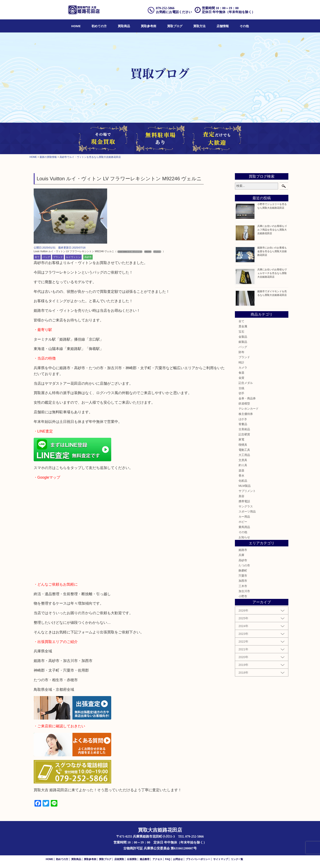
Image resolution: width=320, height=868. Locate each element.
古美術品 (244, 429)
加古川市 (244, 591)
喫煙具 (243, 445)
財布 (241, 352)
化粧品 (243, 481)
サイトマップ (221, 859)
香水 (241, 476)
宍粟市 (243, 576)
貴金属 (243, 326)
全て (37, 257)
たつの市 (244, 565)
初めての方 (99, 26)
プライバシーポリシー (198, 859)
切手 (241, 393)
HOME (76, 26)
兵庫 (241, 555)
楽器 (241, 470)
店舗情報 (223, 26)
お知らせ (244, 537)
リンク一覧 (237, 859)
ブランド (58, 257)
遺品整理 (144, 859)
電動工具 (244, 450)
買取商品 (124, 26)
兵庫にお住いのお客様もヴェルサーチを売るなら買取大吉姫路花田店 (272, 273)
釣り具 (243, 465)
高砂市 (88, 257)
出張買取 (132, 859)
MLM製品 (245, 486)
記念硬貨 (244, 434)
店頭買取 (119, 859)
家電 (241, 439)
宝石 (241, 332)
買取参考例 (148, 26)
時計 (241, 362)
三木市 (243, 586)
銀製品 (243, 342)
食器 (241, 373)
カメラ (243, 368)
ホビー (243, 522)
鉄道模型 (244, 403)
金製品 (243, 337)
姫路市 (243, 550)
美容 (241, 496)
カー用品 (244, 517)
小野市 (243, 596)
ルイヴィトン (73, 257)
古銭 (241, 388)
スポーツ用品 (247, 511)
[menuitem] (76, 26)
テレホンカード (249, 409)
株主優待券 (246, 414)
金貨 (241, 378)
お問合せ (178, 859)
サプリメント (247, 491)
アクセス (157, 859)
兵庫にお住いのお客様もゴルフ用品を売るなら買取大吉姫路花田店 (272, 230)
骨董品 (243, 424)
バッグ (46, 257)
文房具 (243, 460)
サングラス (246, 506)
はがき (243, 419)
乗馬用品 (244, 527)
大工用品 (244, 455)
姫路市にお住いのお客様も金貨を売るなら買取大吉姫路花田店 (272, 251)
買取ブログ (175, 26)
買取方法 (199, 26)
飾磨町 (243, 570)
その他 (244, 26)
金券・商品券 (247, 398)
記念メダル (246, 383)
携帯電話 (244, 501)
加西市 (243, 581)
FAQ (168, 859)
